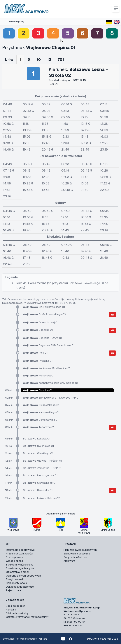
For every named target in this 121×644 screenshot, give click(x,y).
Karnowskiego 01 (41, 412)
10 (38, 60)
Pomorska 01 (39, 376)
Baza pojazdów (15, 606)
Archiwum (69, 561)
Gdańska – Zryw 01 (42, 338)
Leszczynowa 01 (40, 475)
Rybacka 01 (38, 361)
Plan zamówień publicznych (80, 550)
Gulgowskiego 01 (41, 405)
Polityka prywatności (26, 639)
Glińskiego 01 (38, 453)
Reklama (11, 610)
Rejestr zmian (14, 590)
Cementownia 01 (41, 420)
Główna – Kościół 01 (42, 461)
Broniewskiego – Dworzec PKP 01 (51, 398)
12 (49, 60)
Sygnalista (8, 639)
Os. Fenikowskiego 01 (44, 307)
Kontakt (43, 639)
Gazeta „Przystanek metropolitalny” (27, 617)
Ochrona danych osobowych (23, 576)
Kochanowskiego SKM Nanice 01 (50, 383)
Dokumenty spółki (17, 583)
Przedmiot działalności (19, 554)
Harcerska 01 (38, 490)
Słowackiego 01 (40, 483)
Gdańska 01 (38, 330)
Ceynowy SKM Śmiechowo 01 (49, 345)
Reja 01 (35, 353)
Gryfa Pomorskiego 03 (44, 314)
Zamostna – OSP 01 (42, 468)
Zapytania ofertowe (75, 557)
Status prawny (14, 557)
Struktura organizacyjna (20, 568)
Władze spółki (14, 561)
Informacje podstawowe (20, 550)
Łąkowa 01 (37, 439)
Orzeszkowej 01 (41, 322)
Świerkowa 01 (38, 446)
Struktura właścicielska (20, 565)
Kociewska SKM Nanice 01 (47, 368)
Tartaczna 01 (39, 427)
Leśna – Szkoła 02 (41, 498)
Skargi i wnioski (15, 579)
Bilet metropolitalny (17, 613)
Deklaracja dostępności (20, 587)
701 (61, 60)
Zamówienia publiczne (77, 554)
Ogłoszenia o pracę (18, 572)
